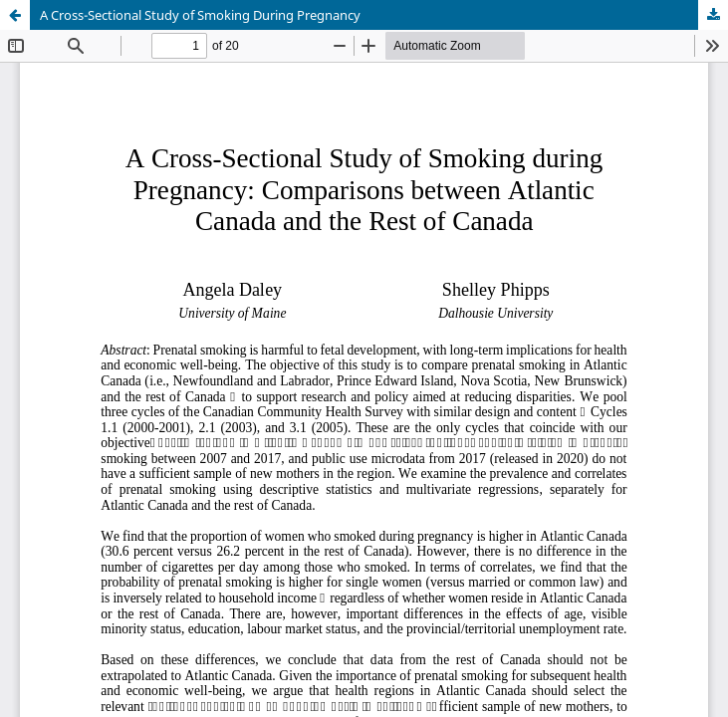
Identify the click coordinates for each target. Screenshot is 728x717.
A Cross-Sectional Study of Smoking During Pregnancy (200, 15)
